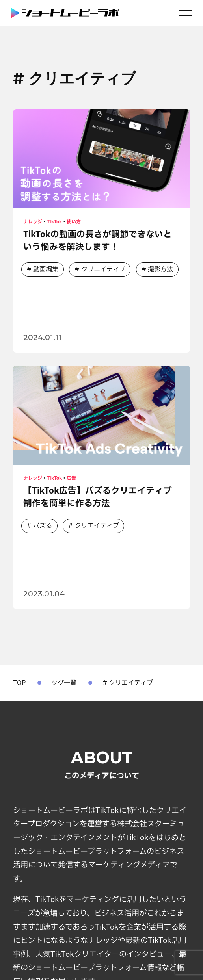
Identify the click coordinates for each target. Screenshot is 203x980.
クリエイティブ (104, 270)
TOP (19, 683)
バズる (43, 526)
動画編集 (46, 270)
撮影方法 (161, 270)
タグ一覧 (64, 683)
